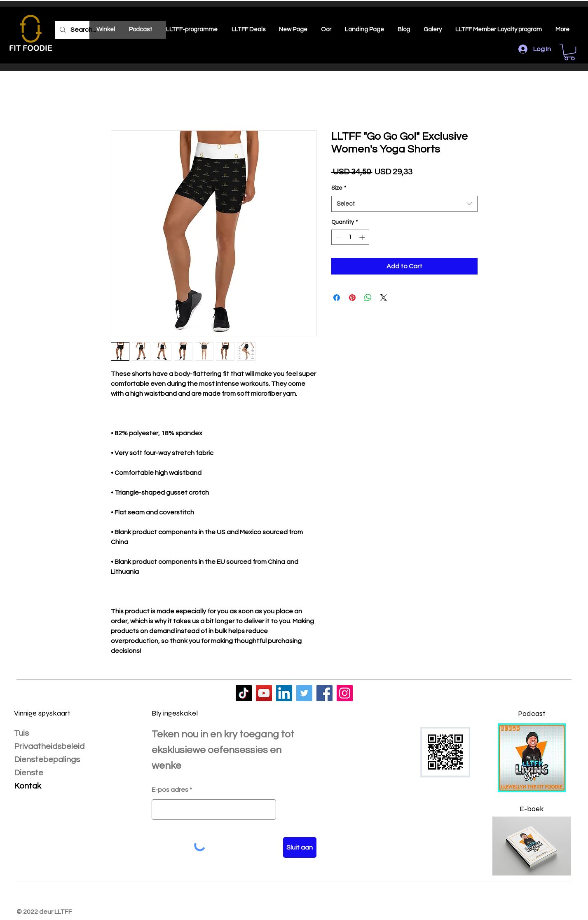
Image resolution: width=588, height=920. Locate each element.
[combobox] (404, 204)
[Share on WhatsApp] (368, 298)
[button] (569, 52)
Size (339, 188)
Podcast (532, 713)
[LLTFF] (244, 693)
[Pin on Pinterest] (352, 298)
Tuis (21, 733)
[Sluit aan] (300, 847)
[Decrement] (338, 237)
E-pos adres (170, 790)
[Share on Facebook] (337, 298)
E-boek (532, 809)
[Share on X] (384, 298)
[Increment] (363, 237)
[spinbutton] (350, 237)
